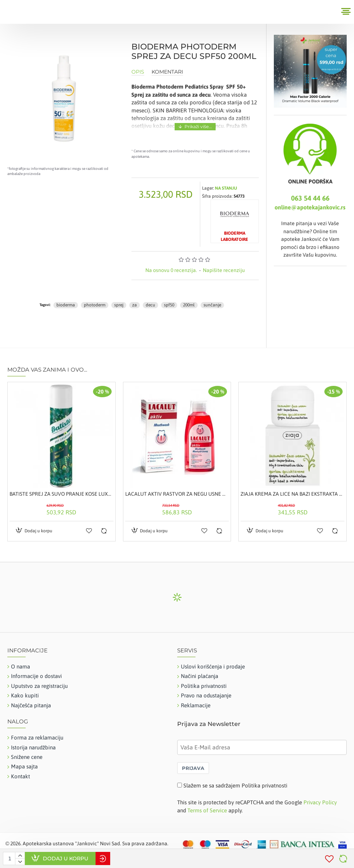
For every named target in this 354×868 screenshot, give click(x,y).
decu (150, 305)
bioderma (66, 305)
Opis (138, 72)
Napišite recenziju (224, 270)
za (135, 305)
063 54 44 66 (310, 198)
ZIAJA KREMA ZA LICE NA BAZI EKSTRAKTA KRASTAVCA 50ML (292, 494)
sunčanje (212, 305)
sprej (119, 305)
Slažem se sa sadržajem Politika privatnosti (235, 785)
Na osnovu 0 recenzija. (171, 270)
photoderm (95, 305)
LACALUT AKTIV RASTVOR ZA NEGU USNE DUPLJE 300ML (177, 494)
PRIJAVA (193, 768)
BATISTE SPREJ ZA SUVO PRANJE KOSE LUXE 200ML (62, 494)
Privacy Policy (320, 802)
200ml (189, 305)
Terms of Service (207, 810)
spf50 (169, 305)
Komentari (167, 72)
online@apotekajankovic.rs (310, 207)
